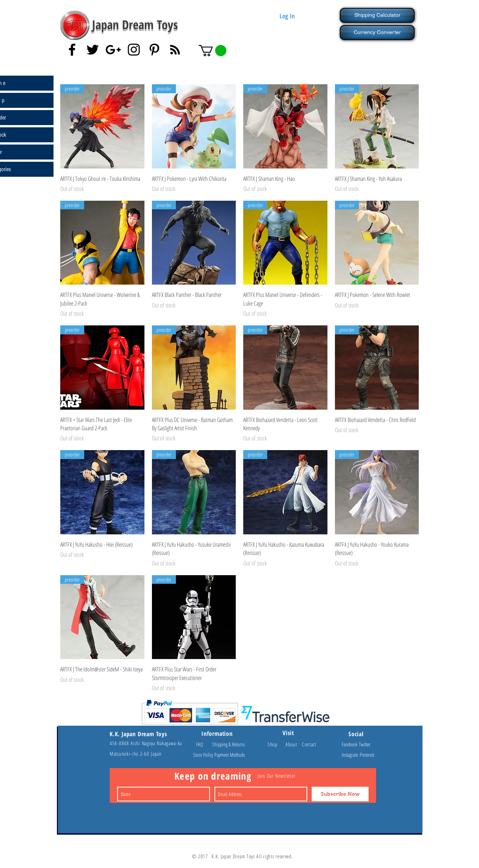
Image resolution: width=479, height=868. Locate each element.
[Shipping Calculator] (377, 15)
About (294, 744)
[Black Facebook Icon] (72, 50)
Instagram (351, 755)
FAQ (203, 744)
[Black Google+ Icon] (113, 50)
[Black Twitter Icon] (93, 50)
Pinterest (367, 755)
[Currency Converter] (377, 33)
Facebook (350, 744)
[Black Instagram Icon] (134, 50)
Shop (277, 744)
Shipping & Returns (228, 744)
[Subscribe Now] (340, 794)
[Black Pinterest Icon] (154, 50)
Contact (309, 744)
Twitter (365, 744)
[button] (213, 51)
